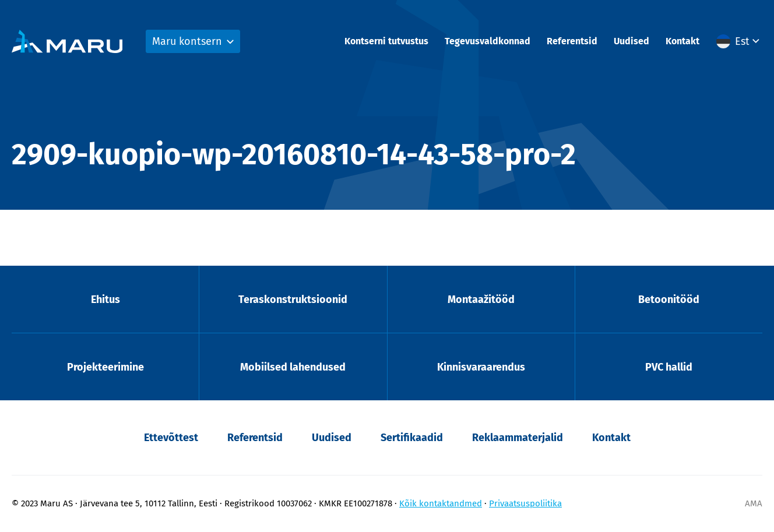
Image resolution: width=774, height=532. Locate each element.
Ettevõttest (171, 438)
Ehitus (105, 300)
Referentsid (572, 41)
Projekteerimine (105, 367)
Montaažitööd (481, 300)
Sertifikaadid (412, 438)
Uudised (631, 41)
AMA (754, 503)
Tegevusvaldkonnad (488, 41)
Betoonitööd (669, 300)
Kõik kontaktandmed (441, 503)
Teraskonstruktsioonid (293, 300)
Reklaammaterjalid (518, 438)
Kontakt (682, 41)
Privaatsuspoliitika (525, 503)
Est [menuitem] (742, 41)
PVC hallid (669, 367)
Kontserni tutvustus (386, 41)
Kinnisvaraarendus (481, 367)
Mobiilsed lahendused (293, 367)
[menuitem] (739, 41)
